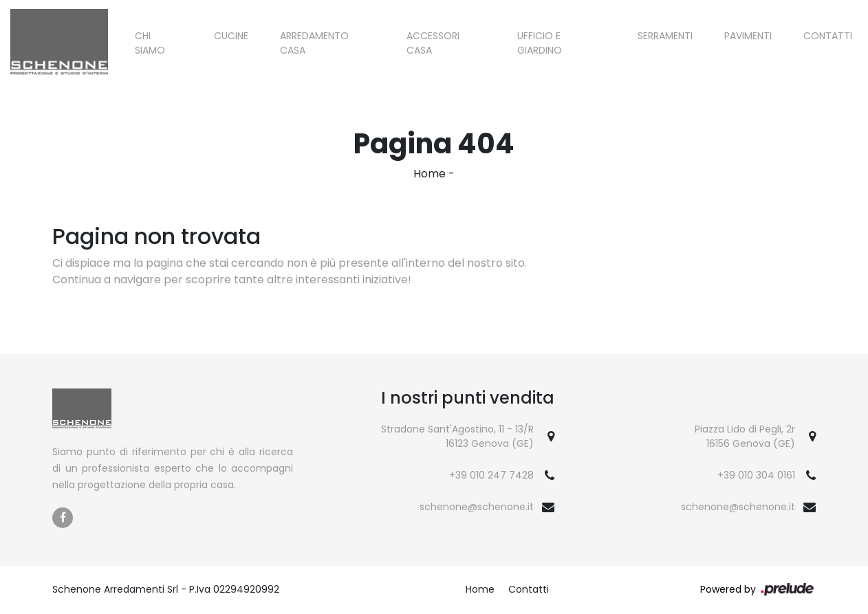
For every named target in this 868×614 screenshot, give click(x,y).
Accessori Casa (433, 43)
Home (430, 174)
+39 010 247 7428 (491, 475)
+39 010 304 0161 (756, 475)
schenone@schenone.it (477, 507)
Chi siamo (150, 43)
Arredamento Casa (314, 43)
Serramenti (665, 36)
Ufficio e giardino (540, 43)
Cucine (231, 36)
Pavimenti (748, 36)
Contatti (828, 36)
